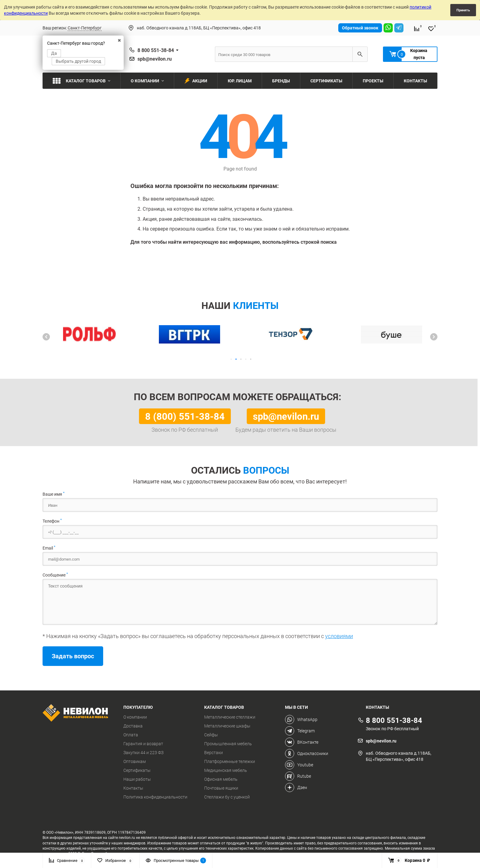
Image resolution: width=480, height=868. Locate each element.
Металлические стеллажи (230, 717)
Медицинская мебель (226, 770)
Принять (463, 10)
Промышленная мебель (228, 744)
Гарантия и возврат (143, 744)
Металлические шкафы (227, 726)
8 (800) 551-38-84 (185, 416)
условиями (339, 636)
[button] (46, 337)
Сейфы (211, 735)
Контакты (133, 788)
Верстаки (214, 753)
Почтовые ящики (221, 788)
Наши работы (137, 779)
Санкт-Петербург (85, 28)
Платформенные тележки (230, 761)
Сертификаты (137, 770)
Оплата (131, 735)
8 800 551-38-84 (156, 50)
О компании (135, 717)
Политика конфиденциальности (155, 797)
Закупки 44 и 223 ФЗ (143, 753)
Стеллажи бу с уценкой (227, 797)
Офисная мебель (221, 779)
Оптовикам (135, 761)
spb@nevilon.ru (155, 59)
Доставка (133, 726)
